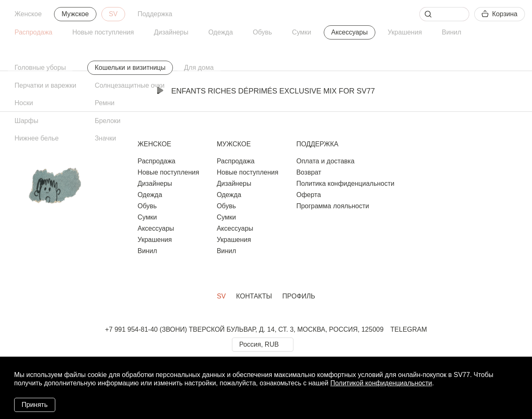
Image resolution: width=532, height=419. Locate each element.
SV (113, 14)
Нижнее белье (37, 138)
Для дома (199, 68)
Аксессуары (350, 32)
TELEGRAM (409, 329)
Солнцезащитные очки (130, 85)
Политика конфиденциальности (345, 184)
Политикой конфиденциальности (381, 383)
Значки (105, 138)
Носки (24, 103)
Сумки (301, 32)
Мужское (75, 14)
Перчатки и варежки (45, 85)
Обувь (262, 32)
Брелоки (108, 121)
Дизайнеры (171, 32)
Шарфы (26, 121)
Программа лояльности (333, 206)
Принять (35, 405)
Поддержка (155, 14)
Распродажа (33, 32)
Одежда (220, 32)
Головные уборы (40, 68)
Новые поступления (103, 32)
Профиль (299, 296)
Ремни (105, 103)
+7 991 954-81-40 (132, 329)
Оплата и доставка (325, 161)
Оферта (309, 195)
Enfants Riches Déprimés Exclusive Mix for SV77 (266, 91)
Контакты (254, 296)
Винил (452, 32)
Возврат (309, 172)
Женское (28, 14)
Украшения (405, 32)
